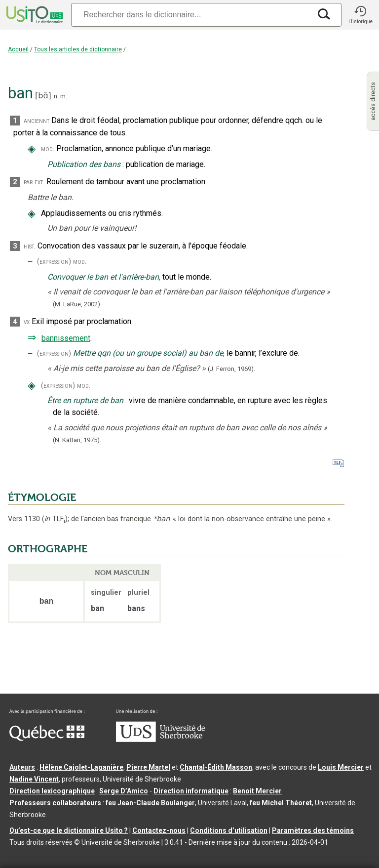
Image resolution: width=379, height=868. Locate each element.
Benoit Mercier (257, 791)
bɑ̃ (43, 96)
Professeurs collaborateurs (55, 803)
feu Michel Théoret (281, 803)
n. (56, 96)
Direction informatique (191, 791)
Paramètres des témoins (313, 830)
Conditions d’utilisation (229, 830)
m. (64, 96)
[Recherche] (191, 15)
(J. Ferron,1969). (231, 369)
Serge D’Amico (124, 791)
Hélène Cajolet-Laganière (81, 767)
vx (27, 322)
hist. (30, 246)
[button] (360, 15)
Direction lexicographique (52, 791)
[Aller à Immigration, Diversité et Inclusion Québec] (47, 739)
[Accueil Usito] (34, 15)
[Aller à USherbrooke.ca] (160, 740)
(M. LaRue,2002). (77, 304)
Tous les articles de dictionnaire (78, 49)
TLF (55, 519)
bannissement (66, 338)
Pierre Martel (148, 767)
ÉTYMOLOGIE (42, 497)
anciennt (37, 121)
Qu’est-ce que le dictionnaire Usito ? (69, 830)
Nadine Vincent (34, 779)
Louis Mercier (341, 767)
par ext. (34, 182)
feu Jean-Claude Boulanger (150, 803)
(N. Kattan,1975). (77, 440)
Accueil (18, 49)
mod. (48, 149)
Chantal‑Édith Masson (216, 767)
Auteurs (22, 767)
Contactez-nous (159, 830)
